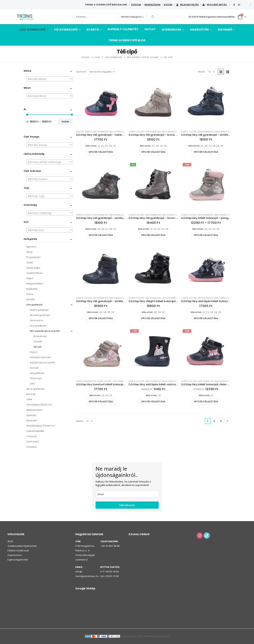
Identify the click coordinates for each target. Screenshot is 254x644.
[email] (127, 494)
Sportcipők (32, 420)
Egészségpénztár (18, 560)
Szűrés (65, 122)
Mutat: (202, 72)
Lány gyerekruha (38, 326)
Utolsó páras (33, 442)
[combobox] (50, 79)
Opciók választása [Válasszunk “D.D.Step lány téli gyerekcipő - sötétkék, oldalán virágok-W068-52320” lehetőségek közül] (101, 318)
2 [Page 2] (214, 421)
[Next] (228, 421)
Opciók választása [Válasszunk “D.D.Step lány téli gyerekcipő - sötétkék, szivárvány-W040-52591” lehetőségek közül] (206, 152)
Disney (30, 252)
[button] (221, 72)
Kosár (168, 5)
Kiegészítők (199, 30)
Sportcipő (31, 415)
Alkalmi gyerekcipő (39, 310)
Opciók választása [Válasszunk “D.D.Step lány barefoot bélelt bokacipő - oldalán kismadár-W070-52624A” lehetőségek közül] (101, 402)
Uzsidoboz (31, 447)
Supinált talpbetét (123, 29)
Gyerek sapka (33, 268)
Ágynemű (225, 30)
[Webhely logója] (25, 17)
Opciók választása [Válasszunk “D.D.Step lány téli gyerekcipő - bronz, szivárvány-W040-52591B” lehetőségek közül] (153, 152)
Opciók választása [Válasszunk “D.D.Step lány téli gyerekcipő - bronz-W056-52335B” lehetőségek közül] (153, 235)
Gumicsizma (36, 320)
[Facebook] (234, 5)
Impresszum (15, 555)
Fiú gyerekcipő (66, 30)
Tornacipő (31, 436)
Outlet (150, 29)
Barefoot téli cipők (93, 381)
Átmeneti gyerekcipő (40, 315)
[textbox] (50, 79)
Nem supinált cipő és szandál (124, 132)
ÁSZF (10, 541)
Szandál (38, 341)
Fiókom (136, 5)
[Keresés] (153, 17)
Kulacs (30, 294)
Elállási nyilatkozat (18, 551)
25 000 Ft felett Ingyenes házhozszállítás (212, 17)
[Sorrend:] (102, 72)
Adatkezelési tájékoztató (22, 546)
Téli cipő (37, 347)
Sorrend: (81, 72)
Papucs (34, 352)
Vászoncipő (36, 378)
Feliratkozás (127, 505)
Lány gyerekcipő (32, 30)
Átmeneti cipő (40, 336)
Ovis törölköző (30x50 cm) (39, 405)
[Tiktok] (244, 5)
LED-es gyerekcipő (171, 298)
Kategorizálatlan (35, 284)
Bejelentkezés (187, 5)
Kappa (30, 278)
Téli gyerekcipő (37, 373)
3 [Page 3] (221, 421)
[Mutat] (212, 72)
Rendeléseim (153, 5)
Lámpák (30, 299)
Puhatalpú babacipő (40, 357)
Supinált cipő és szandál (42, 363)
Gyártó (93, 30)
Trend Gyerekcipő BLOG (127, 40)
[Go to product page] (101, 103)
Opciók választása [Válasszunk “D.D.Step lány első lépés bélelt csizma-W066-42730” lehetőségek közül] (153, 402)
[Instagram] (239, 5)
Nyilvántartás (215, 5)
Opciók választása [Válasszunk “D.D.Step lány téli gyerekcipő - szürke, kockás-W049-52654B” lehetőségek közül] (101, 235)
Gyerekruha (172, 30)
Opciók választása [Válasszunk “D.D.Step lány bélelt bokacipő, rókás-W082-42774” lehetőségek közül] (206, 402)
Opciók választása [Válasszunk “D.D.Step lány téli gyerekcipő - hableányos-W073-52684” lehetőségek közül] (101, 152)
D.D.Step (80, 132)
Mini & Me (31, 394)
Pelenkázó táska (34, 410)
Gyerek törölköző (34, 273)
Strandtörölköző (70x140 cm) (41, 426)
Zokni (32, 384)
